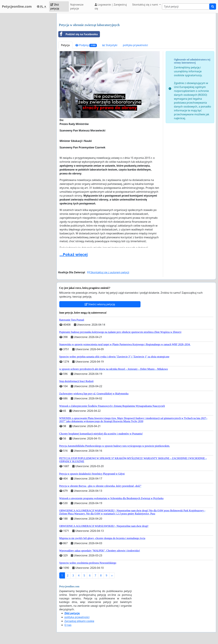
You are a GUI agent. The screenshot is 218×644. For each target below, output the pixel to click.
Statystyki (110, 45)
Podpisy (86, 45)
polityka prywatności (135, 45)
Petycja (65, 45)
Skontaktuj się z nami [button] (145, 5)
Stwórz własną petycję (100, 304)
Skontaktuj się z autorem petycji (108, 272)
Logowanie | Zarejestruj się (111, 7)
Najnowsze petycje (77, 7)
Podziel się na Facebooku (78, 34)
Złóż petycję (55, 7)
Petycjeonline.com (17, 6)
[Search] (186, 7)
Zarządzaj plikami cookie (79, 621)
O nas (68, 625)
